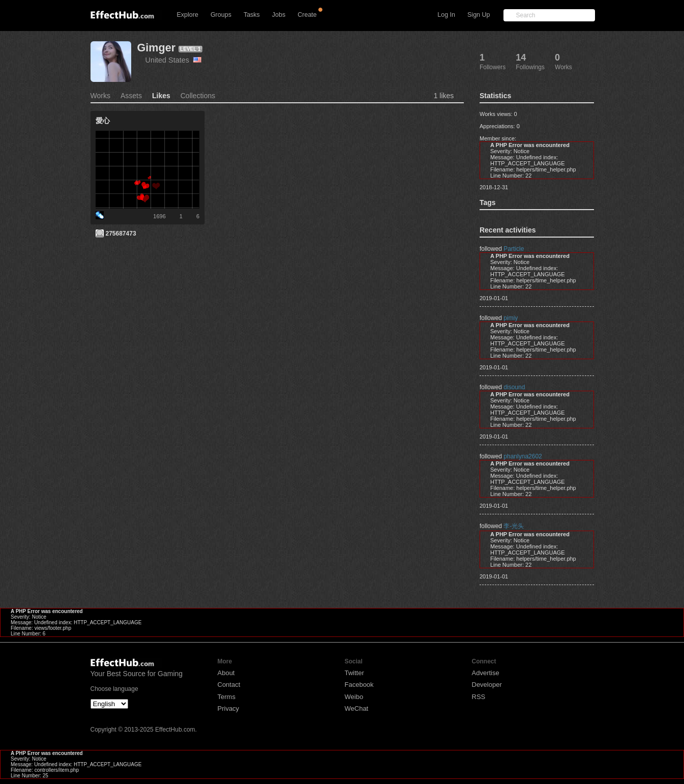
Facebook (359, 685)
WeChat (357, 708)
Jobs (279, 15)
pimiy (511, 318)
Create (307, 15)
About (226, 673)
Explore (188, 15)
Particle (514, 249)
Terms (227, 697)
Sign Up (479, 15)
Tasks (252, 15)
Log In (446, 15)
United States (173, 60)
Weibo (354, 697)
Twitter (354, 673)
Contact (229, 685)
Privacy (229, 708)
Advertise (486, 673)
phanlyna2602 (523, 456)
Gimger (157, 48)
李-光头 (514, 526)
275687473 (121, 234)
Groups (221, 15)
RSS (479, 697)
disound (514, 387)
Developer (487, 685)
